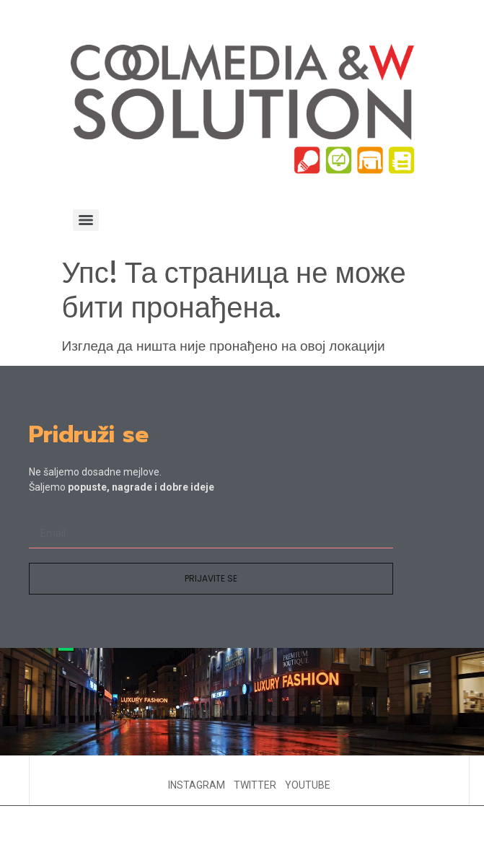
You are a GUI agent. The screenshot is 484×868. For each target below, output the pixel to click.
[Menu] (86, 220)
